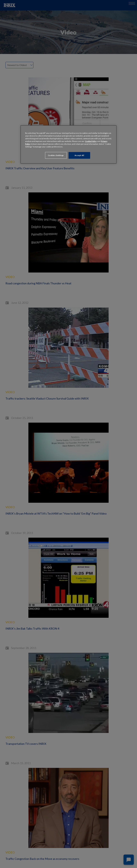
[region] (68, 144)
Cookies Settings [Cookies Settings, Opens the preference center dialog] (56, 155)
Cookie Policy (91, 141)
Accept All (79, 155)
